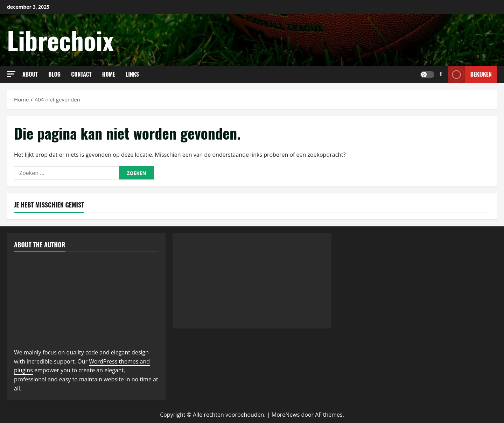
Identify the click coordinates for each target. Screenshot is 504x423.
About (30, 74)
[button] (11, 74)
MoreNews (286, 415)
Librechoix (60, 40)
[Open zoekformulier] (441, 74)
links (132, 74)
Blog (54, 74)
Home (109, 74)
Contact (81, 74)
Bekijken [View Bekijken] (470, 74)
